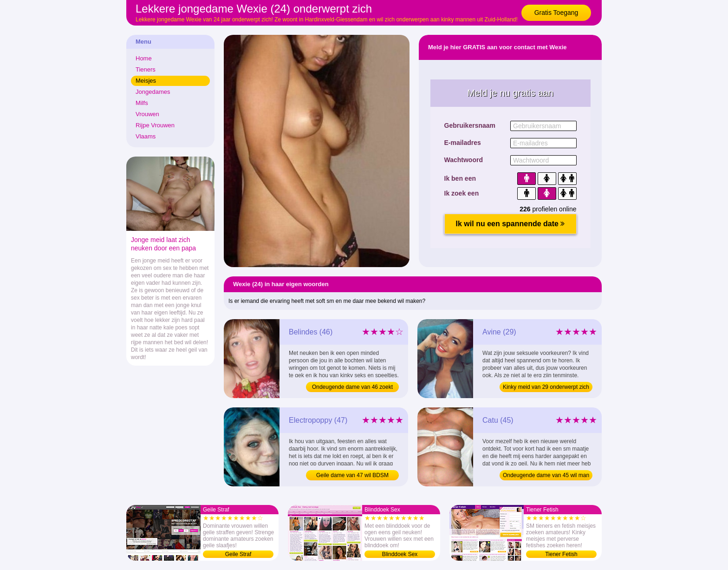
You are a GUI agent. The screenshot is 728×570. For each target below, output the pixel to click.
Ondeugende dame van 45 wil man (546, 475)
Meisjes (146, 81)
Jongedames (153, 92)
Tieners (146, 69)
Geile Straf (238, 554)
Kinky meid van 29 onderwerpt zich (546, 387)
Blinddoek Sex (400, 554)
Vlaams (146, 136)
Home (144, 58)
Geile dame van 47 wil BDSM (352, 475)
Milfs (142, 103)
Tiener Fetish (561, 554)
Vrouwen (147, 114)
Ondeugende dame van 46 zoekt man (352, 388)
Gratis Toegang (556, 13)
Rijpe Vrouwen (155, 125)
